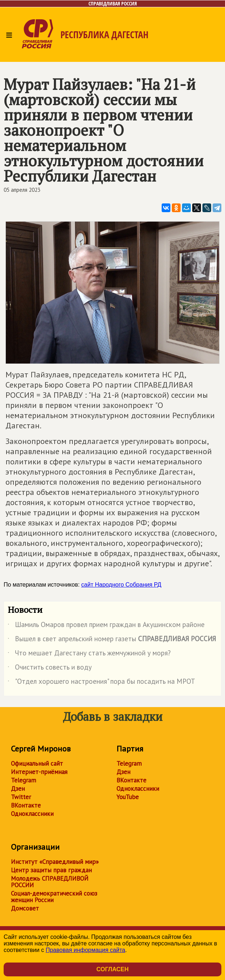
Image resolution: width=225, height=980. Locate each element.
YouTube (128, 797)
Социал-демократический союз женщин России (54, 897)
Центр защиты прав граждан (51, 870)
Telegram (23, 780)
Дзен (18, 789)
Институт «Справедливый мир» (55, 862)
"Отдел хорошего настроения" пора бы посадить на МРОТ (101, 683)
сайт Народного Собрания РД (121, 585)
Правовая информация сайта (85, 950)
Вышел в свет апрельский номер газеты (112, 640)
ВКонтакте (26, 805)
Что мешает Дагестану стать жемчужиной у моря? (89, 654)
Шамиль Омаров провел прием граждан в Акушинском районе (106, 626)
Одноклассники (32, 814)
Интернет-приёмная (39, 772)
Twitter (21, 797)
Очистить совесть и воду (50, 668)
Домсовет (25, 908)
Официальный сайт (37, 763)
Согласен (112, 969)
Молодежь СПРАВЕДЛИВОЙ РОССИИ (50, 882)
